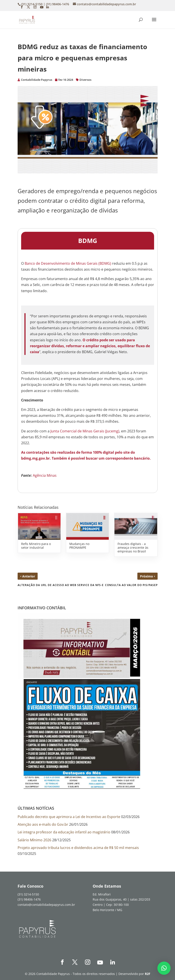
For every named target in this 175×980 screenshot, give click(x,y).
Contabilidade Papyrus (37, 80)
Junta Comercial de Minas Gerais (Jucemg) (84, 431)
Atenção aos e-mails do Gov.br (43, 824)
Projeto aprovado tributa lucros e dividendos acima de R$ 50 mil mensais (78, 848)
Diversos (85, 80)
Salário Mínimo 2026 (34, 840)
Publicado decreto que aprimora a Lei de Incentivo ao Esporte (69, 817)
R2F (148, 974)
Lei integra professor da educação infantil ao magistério (64, 832)
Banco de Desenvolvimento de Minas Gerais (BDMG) (68, 263)
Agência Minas (45, 475)
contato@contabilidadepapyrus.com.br (46, 905)
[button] (164, 968)
